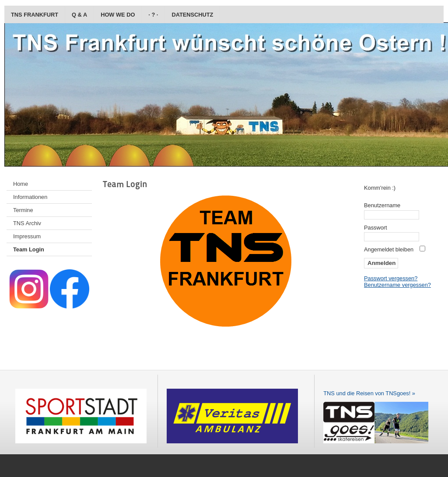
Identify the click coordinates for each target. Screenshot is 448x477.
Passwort (376, 228)
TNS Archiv (27, 223)
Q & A (79, 15)
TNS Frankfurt (35, 15)
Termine (23, 210)
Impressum (27, 236)
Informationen (30, 197)
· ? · (153, 15)
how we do (118, 15)
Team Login (29, 249)
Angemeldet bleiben (389, 249)
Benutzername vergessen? (397, 285)
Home (21, 184)
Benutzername (382, 205)
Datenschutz (192, 15)
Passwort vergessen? (391, 278)
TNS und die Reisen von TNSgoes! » (369, 393)
